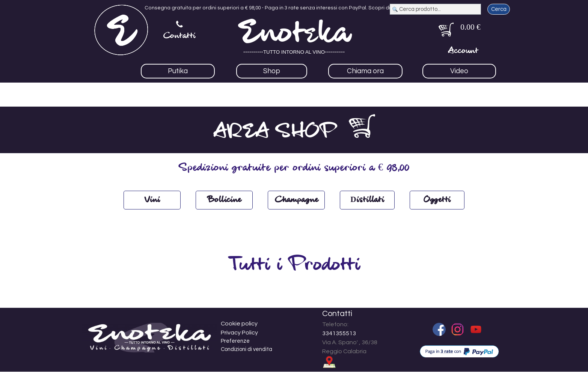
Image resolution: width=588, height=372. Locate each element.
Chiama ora (365, 71)
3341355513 (339, 333)
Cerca (499, 9)
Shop (272, 71)
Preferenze (235, 341)
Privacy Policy (239, 333)
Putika (178, 71)
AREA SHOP (275, 132)
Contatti (179, 36)
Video (459, 71)
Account (463, 51)
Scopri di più (384, 8)
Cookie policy (239, 324)
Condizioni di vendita (247, 349)
